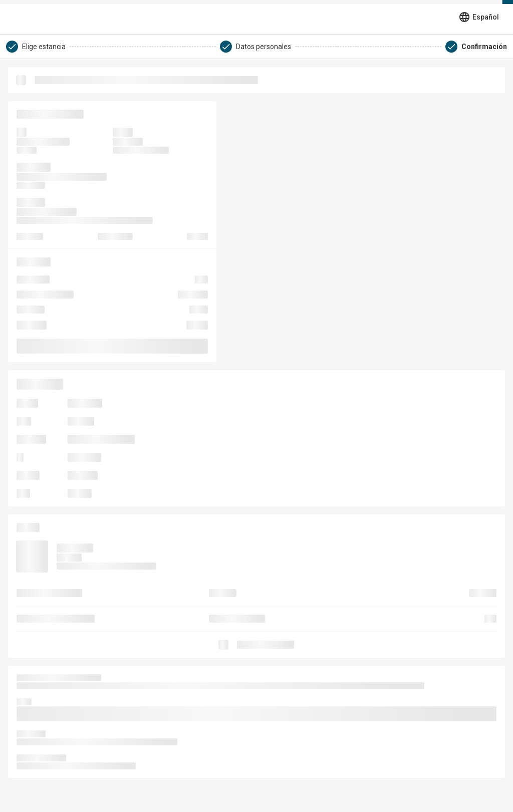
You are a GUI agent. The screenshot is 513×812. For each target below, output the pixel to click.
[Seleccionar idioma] (479, 17)
